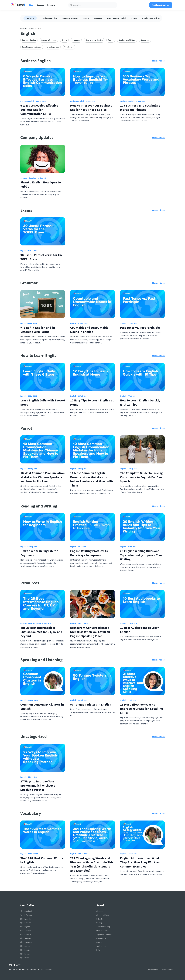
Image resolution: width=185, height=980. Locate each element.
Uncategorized (53, 47)
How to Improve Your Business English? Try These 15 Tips (91, 108)
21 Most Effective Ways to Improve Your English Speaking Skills (141, 709)
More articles (158, 61)
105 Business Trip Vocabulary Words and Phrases (140, 108)
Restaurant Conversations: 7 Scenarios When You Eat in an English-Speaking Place (90, 632)
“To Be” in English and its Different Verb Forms (38, 330)
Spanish (25, 931)
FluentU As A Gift (103, 931)
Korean (25, 954)
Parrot (134, 18)
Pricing (99, 923)
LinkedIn (26, 919)
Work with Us (101, 946)
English (23, 251)
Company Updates (70, 18)
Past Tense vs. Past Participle (140, 328)
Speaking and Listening (32, 47)
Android (99, 942)
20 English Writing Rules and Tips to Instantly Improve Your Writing (141, 555)
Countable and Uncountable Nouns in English (89, 330)
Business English (49, 18)
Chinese (26, 934)
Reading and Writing (151, 18)
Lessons (51, 5)
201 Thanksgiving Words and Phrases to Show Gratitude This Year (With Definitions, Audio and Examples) (92, 864)
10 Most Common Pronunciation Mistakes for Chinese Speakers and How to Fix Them (42, 477)
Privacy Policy (167, 970)
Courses (40, 5)
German (25, 938)
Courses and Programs (30, 623)
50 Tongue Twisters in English (91, 704)
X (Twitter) (26, 915)
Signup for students (104, 934)
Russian (25, 950)
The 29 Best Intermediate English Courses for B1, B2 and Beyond (41, 632)
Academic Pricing (103, 927)
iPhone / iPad (101, 938)
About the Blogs (103, 915)
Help (98, 950)
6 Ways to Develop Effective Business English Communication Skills (39, 110)
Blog (31, 5)
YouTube (26, 923)
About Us (100, 911)
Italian (25, 958)
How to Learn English (117, 18)
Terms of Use (153, 970)
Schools (100, 919)
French (25, 946)
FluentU (24, 28)
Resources (145, 40)
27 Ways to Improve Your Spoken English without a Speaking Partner (38, 785)
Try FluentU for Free (161, 5)
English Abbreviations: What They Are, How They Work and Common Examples (141, 862)
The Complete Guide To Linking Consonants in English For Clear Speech (142, 477)
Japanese (26, 942)
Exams (86, 18)
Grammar (98, 18)
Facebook (26, 911)
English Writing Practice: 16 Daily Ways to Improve (89, 553)
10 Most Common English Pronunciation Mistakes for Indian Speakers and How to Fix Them (92, 479)
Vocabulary (69, 47)
